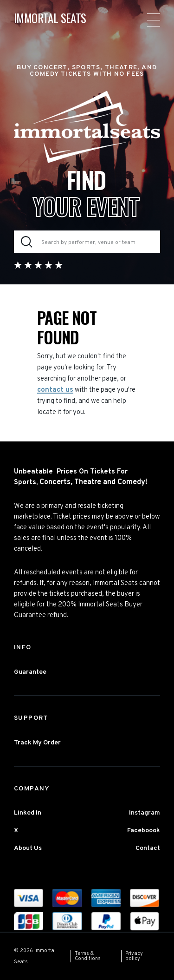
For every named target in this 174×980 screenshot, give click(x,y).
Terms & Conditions (88, 956)
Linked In (28, 813)
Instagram (145, 813)
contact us (55, 390)
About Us (28, 848)
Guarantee (30, 672)
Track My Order (37, 743)
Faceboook (144, 831)
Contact (148, 848)
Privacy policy (134, 956)
